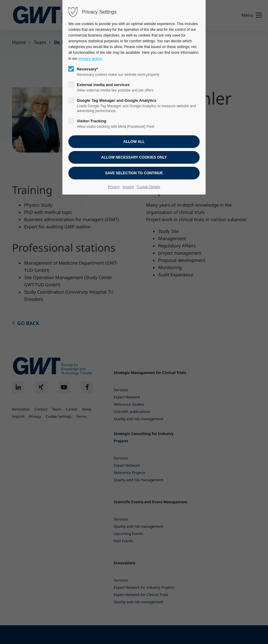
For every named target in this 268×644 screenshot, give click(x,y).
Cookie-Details (148, 187)
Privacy (114, 187)
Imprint (128, 187)
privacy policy (90, 58)
